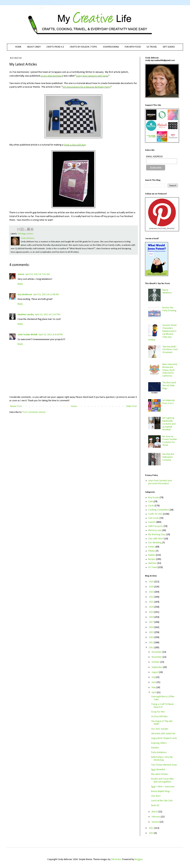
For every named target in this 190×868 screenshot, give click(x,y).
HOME (18, 47)
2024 (152, 587)
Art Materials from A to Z (169, 402)
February (156, 817)
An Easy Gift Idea (159, 717)
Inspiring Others (159, 743)
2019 (152, 612)
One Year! (156, 796)
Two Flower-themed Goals (164, 765)
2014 (152, 637)
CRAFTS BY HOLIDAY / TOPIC (84, 47)
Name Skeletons (167, 292)
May (154, 688)
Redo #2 (155, 806)
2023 (152, 592)
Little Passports (156, 526)
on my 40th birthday (51, 76)
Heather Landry (26, 315)
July (154, 677)
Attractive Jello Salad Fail (163, 734)
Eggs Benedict (158, 770)
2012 (152, 648)
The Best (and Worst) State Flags (169, 386)
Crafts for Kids (155, 514)
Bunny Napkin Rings (161, 791)
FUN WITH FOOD (133, 47)
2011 (152, 828)
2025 (152, 582)
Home (74, 406)
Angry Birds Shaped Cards (164, 738)
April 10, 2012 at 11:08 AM (46, 295)
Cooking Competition (159, 510)
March (155, 812)
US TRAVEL (152, 47)
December (157, 652)
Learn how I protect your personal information (160, 482)
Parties (30, 234)
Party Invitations (159, 752)
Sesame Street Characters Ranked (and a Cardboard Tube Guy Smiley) (162, 333)
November (157, 657)
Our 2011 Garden (160, 729)
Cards (151, 506)
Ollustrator (116, 859)
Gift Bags (22, 234)
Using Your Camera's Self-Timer (92, 76)
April (154, 693)
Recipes (152, 559)
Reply (20, 284)
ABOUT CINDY (34, 47)
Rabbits (152, 555)
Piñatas (152, 551)
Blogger (139, 859)
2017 (152, 622)
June (154, 682)
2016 (152, 627)
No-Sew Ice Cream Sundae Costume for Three (170, 441)
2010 (152, 833)
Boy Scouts (154, 498)
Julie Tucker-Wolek (28, 335)
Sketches (153, 563)
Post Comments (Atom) (34, 412)
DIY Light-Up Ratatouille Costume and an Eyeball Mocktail (169, 424)
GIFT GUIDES (169, 47)
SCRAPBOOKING (111, 47)
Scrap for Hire (158, 712)
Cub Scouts (154, 518)
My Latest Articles (160, 774)
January (156, 822)
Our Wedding (155, 543)
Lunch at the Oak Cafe (162, 801)
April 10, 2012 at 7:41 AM (37, 274)
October (156, 662)
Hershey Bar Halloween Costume (168, 457)
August (155, 672)
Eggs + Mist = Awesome (163, 787)
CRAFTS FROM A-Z (55, 47)
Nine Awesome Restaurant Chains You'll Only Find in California (170, 370)
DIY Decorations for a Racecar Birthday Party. (87, 87)
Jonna (21, 274)
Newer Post (16, 406)
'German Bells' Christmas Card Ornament (170, 350)
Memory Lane (155, 530)
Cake (151, 502)
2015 (152, 632)
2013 (152, 643)
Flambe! (155, 748)
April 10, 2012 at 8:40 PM (51, 335)
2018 (152, 617)
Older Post (131, 406)
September (157, 667)
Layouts (152, 522)
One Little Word (156, 539)
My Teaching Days (157, 535)
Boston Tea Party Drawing (169, 309)
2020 (152, 607)
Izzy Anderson (25, 295)
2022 (152, 597)
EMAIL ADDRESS (154, 157)
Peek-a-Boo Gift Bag (75, 145)
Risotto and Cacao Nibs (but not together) (163, 780)
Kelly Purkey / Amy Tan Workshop (162, 759)
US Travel (153, 567)
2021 (152, 602)
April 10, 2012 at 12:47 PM (48, 315)
